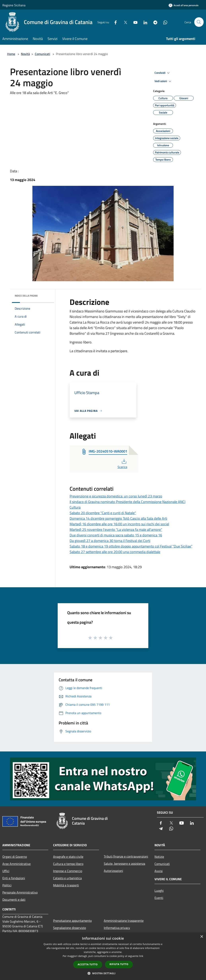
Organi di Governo (15, 857)
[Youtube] (134, 22)
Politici (7, 885)
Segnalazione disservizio (69, 928)
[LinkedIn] (144, 22)
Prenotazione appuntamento (72, 921)
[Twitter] (124, 22)
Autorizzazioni (113, 871)
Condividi (163, 73)
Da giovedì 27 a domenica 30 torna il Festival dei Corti (110, 541)
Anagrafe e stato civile (68, 857)
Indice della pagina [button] (26, 296)
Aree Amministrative (17, 864)
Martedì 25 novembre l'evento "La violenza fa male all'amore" (116, 530)
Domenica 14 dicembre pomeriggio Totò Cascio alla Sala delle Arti (118, 518)
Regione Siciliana (14, 5)
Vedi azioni (163, 81)
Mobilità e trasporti (66, 885)
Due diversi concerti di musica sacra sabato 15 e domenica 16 (116, 535)
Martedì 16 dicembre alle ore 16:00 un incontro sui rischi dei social (119, 524)
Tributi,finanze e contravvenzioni (126, 856)
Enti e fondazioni (14, 878)
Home (11, 54)
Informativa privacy (117, 928)
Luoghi (159, 891)
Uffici (6, 871)
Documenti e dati (14, 900)
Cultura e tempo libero (68, 864)
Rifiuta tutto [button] (119, 964)
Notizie (159, 857)
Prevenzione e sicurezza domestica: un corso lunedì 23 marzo (116, 496)
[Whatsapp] (163, 22)
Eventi (159, 898)
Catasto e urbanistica (67, 878)
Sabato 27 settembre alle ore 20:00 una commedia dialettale (115, 552)
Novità (25, 54)
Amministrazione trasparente (124, 921)
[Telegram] (154, 22)
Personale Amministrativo (20, 892)
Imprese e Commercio (68, 871)
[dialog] (103, 956)
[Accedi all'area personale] (184, 5)
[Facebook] (114, 22)
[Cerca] (199, 22)
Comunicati (42, 54)
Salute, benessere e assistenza (124, 864)
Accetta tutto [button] (88, 964)
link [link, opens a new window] (141, 956)
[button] (103, 973)
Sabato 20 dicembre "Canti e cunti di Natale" (103, 513)
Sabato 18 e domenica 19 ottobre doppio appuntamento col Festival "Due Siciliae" (131, 546)
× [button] (202, 937)
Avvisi (159, 871)
